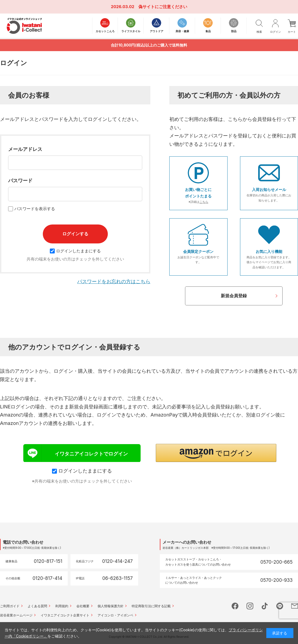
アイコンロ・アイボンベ (115, 615)
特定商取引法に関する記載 (151, 606)
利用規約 (62, 606)
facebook (235, 606)
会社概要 (83, 606)
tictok (265, 606)
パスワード (20, 181)
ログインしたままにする (75, 251)
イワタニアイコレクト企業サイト (65, 615)
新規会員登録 (234, 296)
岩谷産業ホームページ (16, 615)
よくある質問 (37, 606)
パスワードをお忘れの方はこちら (114, 281)
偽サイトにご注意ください (163, 7)
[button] (216, 453)
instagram (250, 606)
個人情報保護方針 (111, 606)
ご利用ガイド (10, 606)
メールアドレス (25, 149)
